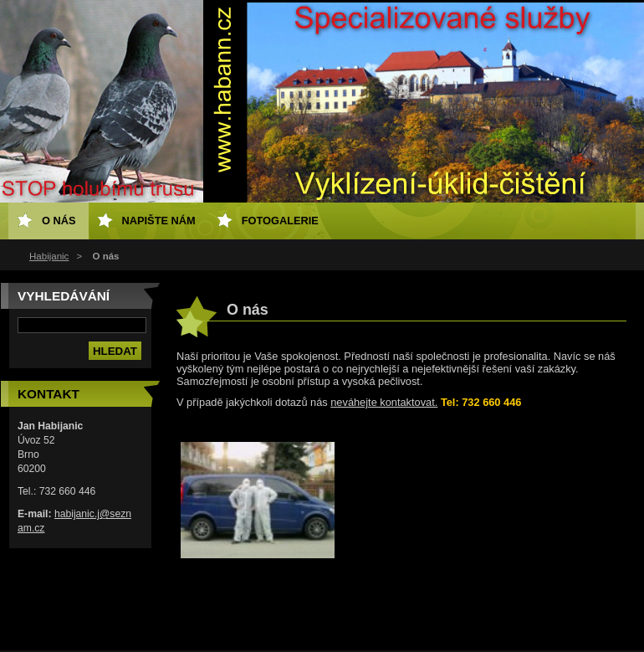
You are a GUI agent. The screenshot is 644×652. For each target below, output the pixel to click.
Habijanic (49, 256)
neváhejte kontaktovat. (384, 402)
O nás (59, 221)
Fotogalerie (280, 221)
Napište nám (159, 221)
